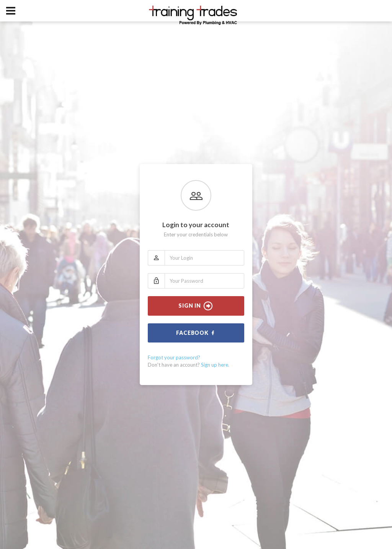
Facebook (196, 333)
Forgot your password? (174, 357)
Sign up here (215, 365)
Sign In (196, 306)
